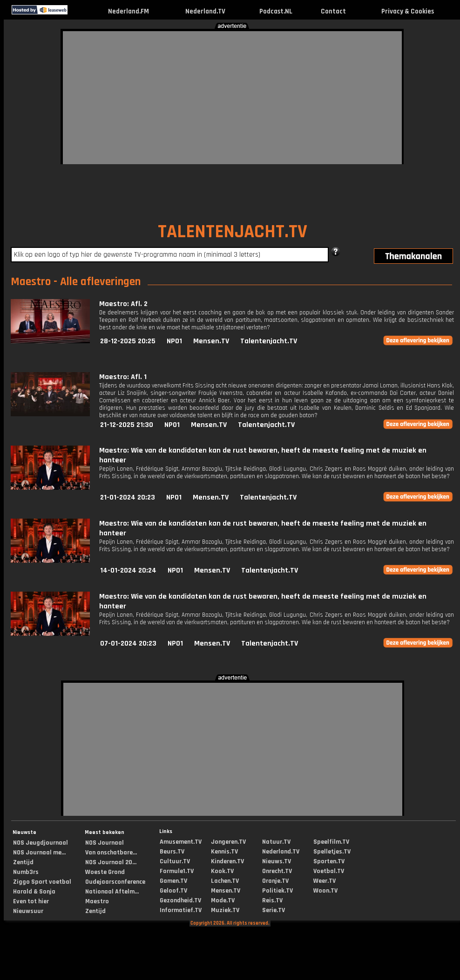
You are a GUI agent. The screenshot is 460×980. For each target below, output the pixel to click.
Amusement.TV (181, 842)
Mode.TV (223, 900)
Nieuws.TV (277, 861)
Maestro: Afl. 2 (123, 304)
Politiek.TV (277, 891)
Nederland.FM (129, 11)
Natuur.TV (276, 842)
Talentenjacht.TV (269, 341)
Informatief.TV (181, 910)
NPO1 (174, 341)
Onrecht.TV (277, 871)
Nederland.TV (205, 11)
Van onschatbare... (111, 853)
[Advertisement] (175, 96)
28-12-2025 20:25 (128, 341)
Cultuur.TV (175, 861)
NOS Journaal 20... (111, 862)
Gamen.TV (173, 881)
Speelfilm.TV (331, 842)
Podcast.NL (276, 11)
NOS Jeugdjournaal (41, 843)
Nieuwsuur (28, 911)
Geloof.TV (173, 891)
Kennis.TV (224, 852)
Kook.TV (222, 871)
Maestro (97, 901)
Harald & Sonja (34, 892)
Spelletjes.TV (332, 852)
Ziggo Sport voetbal (42, 882)
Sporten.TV (329, 861)
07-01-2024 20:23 (128, 643)
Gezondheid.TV (180, 900)
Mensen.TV (211, 341)
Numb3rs (26, 872)
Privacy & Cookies (408, 11)
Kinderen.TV (227, 861)
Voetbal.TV (329, 871)
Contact (333, 11)
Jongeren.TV (228, 842)
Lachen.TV (225, 881)
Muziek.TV (225, 910)
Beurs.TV (172, 852)
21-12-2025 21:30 (127, 425)
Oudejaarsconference (115, 882)
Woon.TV (325, 891)
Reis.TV (272, 900)
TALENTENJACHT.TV (233, 232)
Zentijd (23, 862)
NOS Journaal (105, 843)
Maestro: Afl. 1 (123, 377)
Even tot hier (31, 901)
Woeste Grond (105, 872)
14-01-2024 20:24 (128, 570)
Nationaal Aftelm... (112, 892)
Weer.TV (325, 881)
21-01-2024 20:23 (128, 497)
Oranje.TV (275, 881)
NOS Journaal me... (39, 853)
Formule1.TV (177, 871)
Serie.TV (274, 910)
